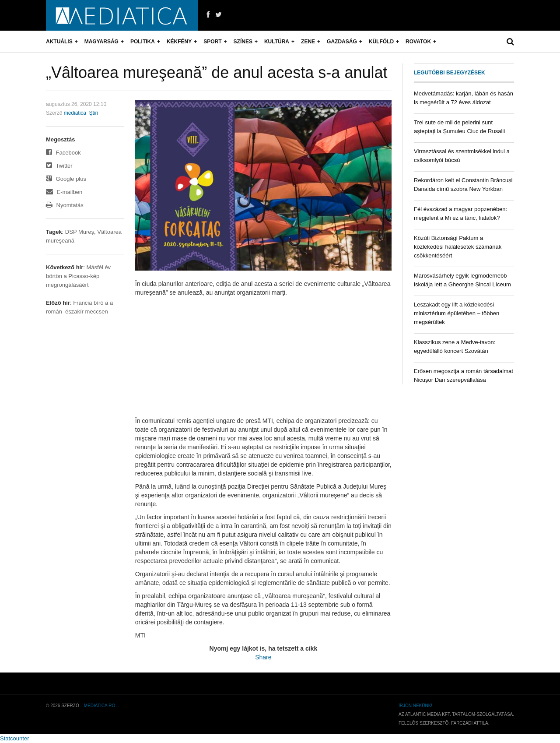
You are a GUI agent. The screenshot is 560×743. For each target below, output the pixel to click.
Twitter (59, 166)
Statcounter (15, 738)
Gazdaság (342, 42)
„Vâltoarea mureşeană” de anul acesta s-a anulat (217, 72)
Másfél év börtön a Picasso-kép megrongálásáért (78, 276)
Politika (143, 42)
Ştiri (93, 113)
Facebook (63, 153)
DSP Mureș (80, 232)
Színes (243, 42)
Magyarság (101, 42)
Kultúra (277, 42)
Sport (212, 42)
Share (263, 657)
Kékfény (179, 42)
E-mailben (64, 192)
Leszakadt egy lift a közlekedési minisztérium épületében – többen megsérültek (457, 313)
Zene (308, 42)
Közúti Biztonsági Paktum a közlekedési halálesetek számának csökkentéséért (458, 247)
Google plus (66, 179)
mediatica (75, 113)
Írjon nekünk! (415, 706)
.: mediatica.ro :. (100, 706)
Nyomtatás (65, 205)
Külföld (381, 42)
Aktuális (59, 42)
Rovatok (418, 42)
